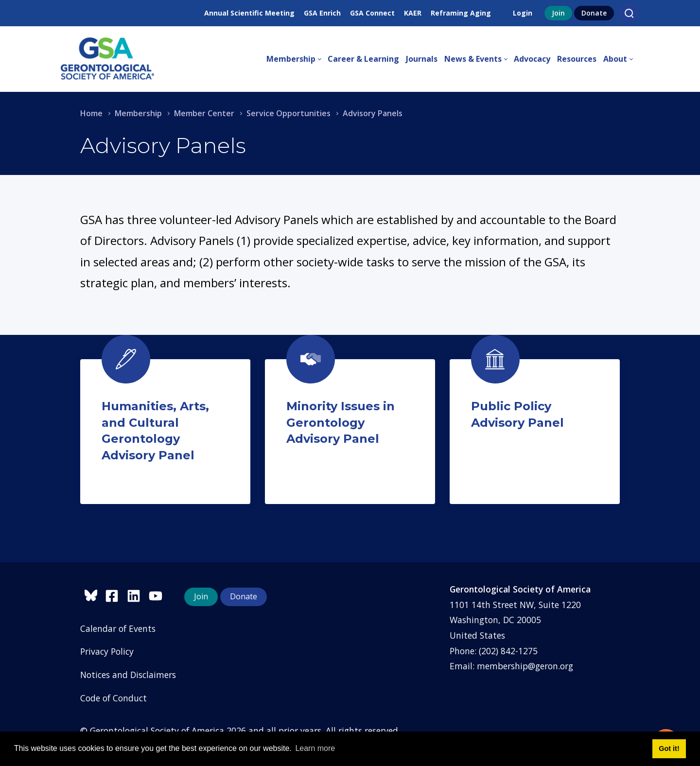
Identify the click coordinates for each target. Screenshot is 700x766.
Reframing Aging (461, 13)
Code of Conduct (114, 698)
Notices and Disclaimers (128, 675)
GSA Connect (372, 13)
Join (558, 13)
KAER (413, 13)
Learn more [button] (315, 748)
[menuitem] (297, 59)
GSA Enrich (322, 13)
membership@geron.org (525, 666)
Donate (594, 13)
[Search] (629, 13)
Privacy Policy (107, 651)
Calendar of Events (118, 628)
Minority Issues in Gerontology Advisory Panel (341, 422)
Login (523, 13)
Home (91, 113)
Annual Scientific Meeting (249, 13)
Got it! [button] (669, 749)
